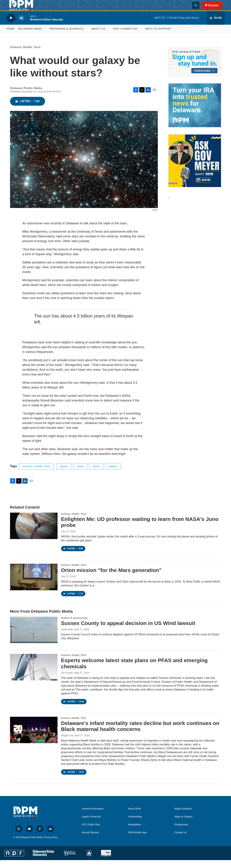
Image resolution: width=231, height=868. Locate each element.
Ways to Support (158, 37)
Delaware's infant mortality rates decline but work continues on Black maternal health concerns (140, 734)
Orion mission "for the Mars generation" (111, 578)
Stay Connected (125, 37)
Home (11, 37)
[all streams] (216, 26)
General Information (93, 817)
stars (80, 474)
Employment (181, 833)
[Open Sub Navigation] (45, 37)
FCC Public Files (91, 833)
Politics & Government (74, 626)
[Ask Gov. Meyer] (195, 169)
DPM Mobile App (137, 840)
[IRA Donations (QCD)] (195, 113)
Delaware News (30, 37)
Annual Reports (90, 840)
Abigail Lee (67, 743)
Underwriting (135, 825)
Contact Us (180, 840)
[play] (11, 26)
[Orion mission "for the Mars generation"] (34, 585)
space (64, 474)
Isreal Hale (67, 637)
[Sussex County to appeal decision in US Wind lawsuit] (34, 638)
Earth (96, 474)
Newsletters (135, 833)
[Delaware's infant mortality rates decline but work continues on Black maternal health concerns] (34, 738)
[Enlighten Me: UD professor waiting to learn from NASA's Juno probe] (34, 534)
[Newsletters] (195, 70)
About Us (98, 37)
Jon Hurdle (67, 681)
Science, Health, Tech (25, 55)
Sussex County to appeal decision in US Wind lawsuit (128, 631)
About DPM (134, 817)
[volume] (21, 26)
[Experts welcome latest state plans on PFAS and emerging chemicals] (34, 675)
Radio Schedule (183, 817)
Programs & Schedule (67, 37)
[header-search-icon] (197, 9)
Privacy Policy (51, 845)
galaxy (113, 474)
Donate (215, 9)
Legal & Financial (91, 825)
